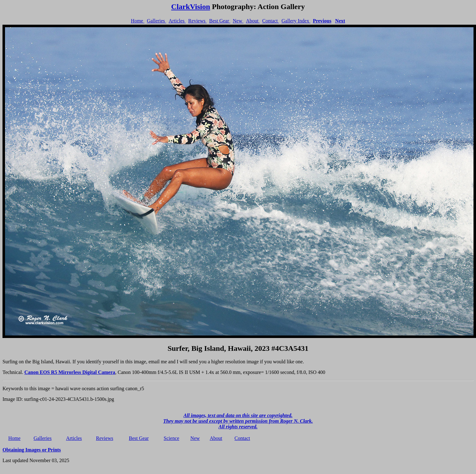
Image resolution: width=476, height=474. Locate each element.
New (238, 21)
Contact (270, 21)
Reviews (198, 21)
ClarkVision (191, 7)
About (253, 21)
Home (138, 21)
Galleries (156, 21)
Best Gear (220, 21)
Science (171, 438)
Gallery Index (296, 21)
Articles (177, 21)
